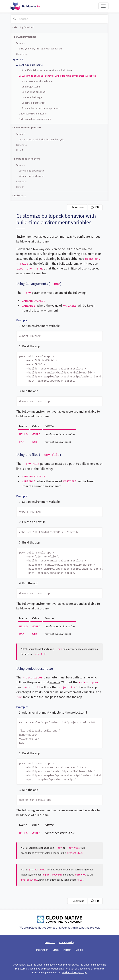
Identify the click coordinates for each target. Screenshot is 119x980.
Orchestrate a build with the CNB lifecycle (42, 139)
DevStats (50, 942)
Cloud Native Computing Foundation (53, 927)
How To (20, 59)
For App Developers (25, 37)
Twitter (67, 950)
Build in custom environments (35, 119)
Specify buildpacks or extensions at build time (47, 70)
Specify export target (33, 103)
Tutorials (21, 43)
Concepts (21, 54)
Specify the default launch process (41, 108)
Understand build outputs (33, 114)
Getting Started (24, 27)
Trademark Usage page (75, 972)
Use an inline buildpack (34, 92)
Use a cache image (32, 97)
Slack (56, 950)
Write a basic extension (32, 176)
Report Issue (78, 207)
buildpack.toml (69, 264)
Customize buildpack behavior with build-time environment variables (59, 76)
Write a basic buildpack (31, 171)
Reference (20, 195)
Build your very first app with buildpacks (41, 49)
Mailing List (42, 950)
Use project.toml (31, 87)
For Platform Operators (28, 128)
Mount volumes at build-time (37, 81)
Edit (97, 207)
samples (22, 254)
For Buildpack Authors (27, 159)
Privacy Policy (67, 942)
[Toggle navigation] (103, 6)
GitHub (79, 950)
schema (55, 682)
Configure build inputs (31, 65)
